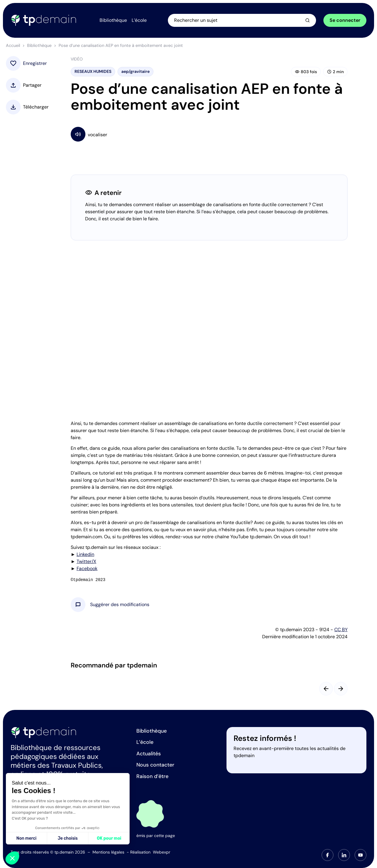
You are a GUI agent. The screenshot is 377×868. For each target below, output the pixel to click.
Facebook (87, 569)
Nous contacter (155, 765)
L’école (145, 742)
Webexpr (162, 852)
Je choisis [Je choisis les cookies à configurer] (68, 838)
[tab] (328, 855)
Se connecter (345, 20)
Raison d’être (152, 776)
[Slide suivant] (341, 689)
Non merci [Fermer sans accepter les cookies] (26, 838)
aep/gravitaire (135, 72)
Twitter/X (86, 562)
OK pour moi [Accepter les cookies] (109, 838)
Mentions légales (108, 852)
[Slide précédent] (326, 689)
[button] (120, 605)
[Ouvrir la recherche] (243, 20)
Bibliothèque (39, 46)
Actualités (149, 754)
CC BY (341, 630)
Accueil (13, 46)
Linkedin (85, 555)
